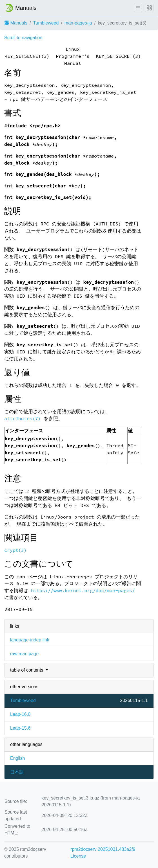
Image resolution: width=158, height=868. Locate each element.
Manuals (16, 23)
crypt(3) (15, 550)
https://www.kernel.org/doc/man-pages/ (83, 591)
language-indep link (30, 640)
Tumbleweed (46, 23)
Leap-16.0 (20, 714)
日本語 (17, 772)
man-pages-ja (78, 23)
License (78, 856)
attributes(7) (23, 419)
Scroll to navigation (23, 38)
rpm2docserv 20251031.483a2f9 (103, 849)
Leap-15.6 (20, 728)
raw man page (24, 654)
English (17, 758)
